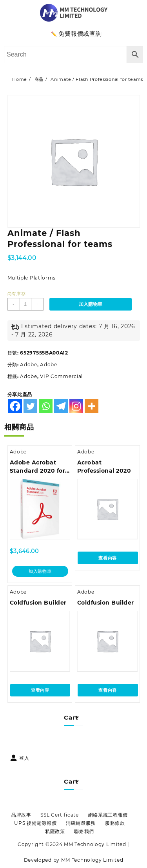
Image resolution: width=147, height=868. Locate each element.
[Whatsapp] (46, 406)
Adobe (29, 365)
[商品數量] (25, 304)
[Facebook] (15, 406)
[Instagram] (76, 406)
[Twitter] (30, 406)
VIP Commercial (61, 376)
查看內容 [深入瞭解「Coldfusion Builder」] (40, 690)
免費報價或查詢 (80, 34)
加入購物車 (91, 304)
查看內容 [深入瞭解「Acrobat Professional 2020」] (108, 558)
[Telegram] (61, 406)
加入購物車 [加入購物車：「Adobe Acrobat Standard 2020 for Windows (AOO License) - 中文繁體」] (40, 571)
